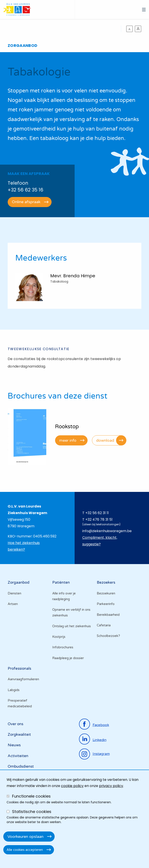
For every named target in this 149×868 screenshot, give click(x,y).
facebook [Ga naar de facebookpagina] (101, 725)
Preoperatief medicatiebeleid (20, 703)
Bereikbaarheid (108, 615)
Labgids (14, 690)
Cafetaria (104, 625)
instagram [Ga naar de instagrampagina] (101, 754)
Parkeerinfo (106, 604)
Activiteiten (18, 756)
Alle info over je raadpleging (64, 596)
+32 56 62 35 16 (25, 190)
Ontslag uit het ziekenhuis (72, 626)
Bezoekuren (106, 593)
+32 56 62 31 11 (97, 513)
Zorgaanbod (19, 582)
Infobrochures (63, 647)
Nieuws (14, 745)
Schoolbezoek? (108, 636)
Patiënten (61, 582)
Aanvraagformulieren (23, 679)
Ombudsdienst (21, 766)
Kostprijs (59, 637)
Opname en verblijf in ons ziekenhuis (71, 612)
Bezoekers (106, 582)
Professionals (19, 668)
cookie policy (72, 786)
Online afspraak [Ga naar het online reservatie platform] (26, 202)
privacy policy (111, 786)
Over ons (15, 724)
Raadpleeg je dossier (68, 658)
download (105, 440)
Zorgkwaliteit (19, 735)
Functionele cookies (31, 796)
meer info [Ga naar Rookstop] (68, 440)
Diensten (14, 593)
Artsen (13, 604)
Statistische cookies (32, 812)
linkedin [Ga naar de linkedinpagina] (100, 740)
